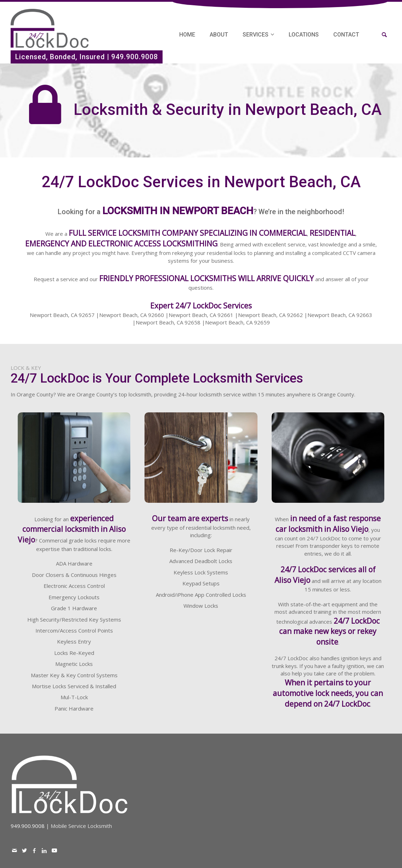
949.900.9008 (135, 57)
